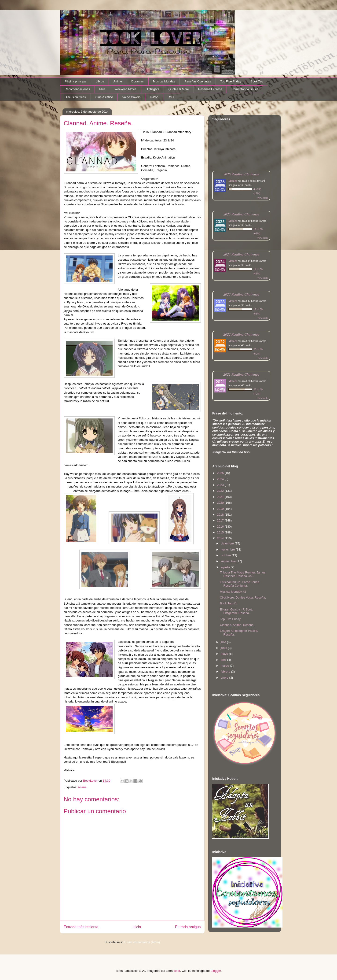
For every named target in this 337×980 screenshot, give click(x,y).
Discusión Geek (75, 97)
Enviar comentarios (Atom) (142, 942)
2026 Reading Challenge (241, 174)
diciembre (228, 543)
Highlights (152, 89)
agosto (226, 567)
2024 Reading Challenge (241, 254)
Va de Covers (132, 97)
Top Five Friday (231, 81)
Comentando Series (245, 89)
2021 (221, 497)
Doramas (137, 81)
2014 (221, 538)
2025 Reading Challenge (241, 214)
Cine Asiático (104, 97)
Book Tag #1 (228, 603)
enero (225, 678)
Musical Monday (164, 81)
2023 (221, 485)
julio (224, 642)
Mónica (233, 181)
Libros (100, 81)
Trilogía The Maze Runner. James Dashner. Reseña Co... (243, 574)
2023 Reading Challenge (241, 294)
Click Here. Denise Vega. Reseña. (243, 597)
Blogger (216, 971)
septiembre (229, 561)
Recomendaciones (77, 89)
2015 (221, 532)
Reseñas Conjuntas (198, 81)
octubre (226, 555)
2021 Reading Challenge (241, 374)
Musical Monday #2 (233, 592)
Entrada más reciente (81, 927)
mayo (225, 654)
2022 (221, 491)
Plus (102, 89)
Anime (118, 81)
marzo (225, 666)
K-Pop (154, 97)
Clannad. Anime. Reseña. (237, 625)
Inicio (137, 927)
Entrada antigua (188, 927)
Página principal (76, 81)
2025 (221, 473)
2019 (221, 509)
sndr (177, 971)
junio (224, 648)
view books (263, 198)
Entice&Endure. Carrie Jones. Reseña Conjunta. (240, 584)
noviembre (228, 549)
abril (224, 660)
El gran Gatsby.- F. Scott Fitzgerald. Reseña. (236, 611)
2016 (221, 527)
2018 (221, 515)
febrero (226, 671)
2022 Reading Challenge (241, 334)
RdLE (172, 97)
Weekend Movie (125, 89)
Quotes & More (179, 89)
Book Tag (257, 81)
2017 (221, 520)
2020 (221, 503)
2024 (221, 479)
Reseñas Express (210, 89)
